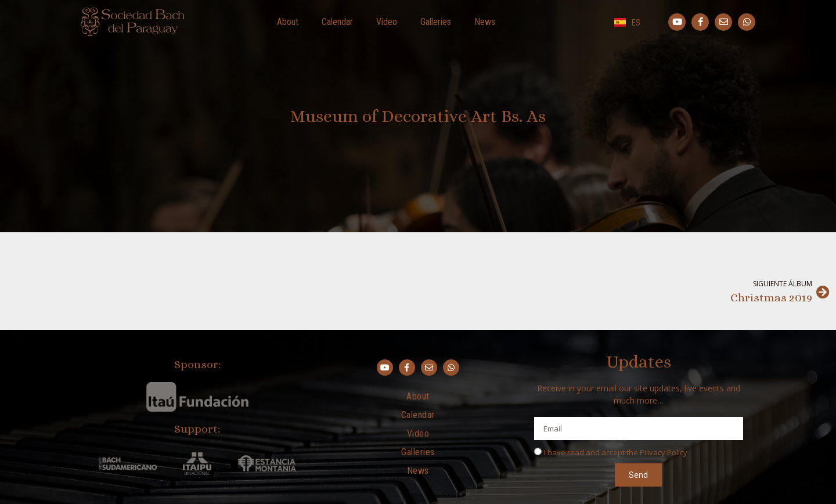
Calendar (337, 22)
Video (387, 22)
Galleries (436, 22)
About (288, 22)
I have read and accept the (616, 452)
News (485, 22)
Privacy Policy (664, 452)
